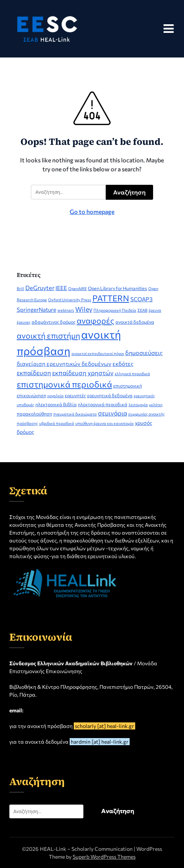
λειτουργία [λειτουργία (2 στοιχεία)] (138, 405)
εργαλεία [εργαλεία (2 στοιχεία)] (55, 396)
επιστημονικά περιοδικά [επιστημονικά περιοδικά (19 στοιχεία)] (64, 384)
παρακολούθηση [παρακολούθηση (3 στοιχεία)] (34, 414)
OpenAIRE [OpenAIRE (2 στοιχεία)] (77, 288)
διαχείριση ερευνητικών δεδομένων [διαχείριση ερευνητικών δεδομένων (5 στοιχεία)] (64, 364)
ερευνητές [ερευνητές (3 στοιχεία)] (75, 395)
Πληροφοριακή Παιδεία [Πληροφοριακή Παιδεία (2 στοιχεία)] (115, 310)
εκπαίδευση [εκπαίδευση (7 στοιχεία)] (34, 373)
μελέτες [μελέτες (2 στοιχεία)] (156, 405)
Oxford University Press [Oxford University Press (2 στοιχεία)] (70, 300)
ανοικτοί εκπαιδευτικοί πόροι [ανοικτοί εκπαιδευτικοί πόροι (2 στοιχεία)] (98, 353)
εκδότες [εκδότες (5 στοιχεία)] (123, 364)
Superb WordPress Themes (104, 857)
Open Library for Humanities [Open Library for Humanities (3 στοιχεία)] (118, 288)
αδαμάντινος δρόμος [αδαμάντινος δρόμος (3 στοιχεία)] (54, 322)
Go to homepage (92, 211)
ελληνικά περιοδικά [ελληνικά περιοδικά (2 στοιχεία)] (132, 374)
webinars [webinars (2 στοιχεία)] (66, 310)
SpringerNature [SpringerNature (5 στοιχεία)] (37, 309)
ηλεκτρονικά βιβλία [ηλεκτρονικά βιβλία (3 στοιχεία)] (56, 404)
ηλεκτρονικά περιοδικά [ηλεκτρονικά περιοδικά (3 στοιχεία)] (103, 404)
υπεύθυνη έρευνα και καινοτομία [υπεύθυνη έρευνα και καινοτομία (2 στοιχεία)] (104, 423)
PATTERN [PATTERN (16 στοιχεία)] (111, 298)
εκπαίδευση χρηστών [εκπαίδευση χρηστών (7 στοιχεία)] (83, 373)
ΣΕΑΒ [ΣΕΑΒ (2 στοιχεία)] (142, 310)
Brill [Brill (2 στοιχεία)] (20, 288)
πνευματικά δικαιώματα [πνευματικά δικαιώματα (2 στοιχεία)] (75, 414)
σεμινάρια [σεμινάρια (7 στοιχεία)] (112, 413)
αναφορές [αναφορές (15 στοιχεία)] (96, 320)
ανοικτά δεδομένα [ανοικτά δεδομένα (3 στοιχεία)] (135, 322)
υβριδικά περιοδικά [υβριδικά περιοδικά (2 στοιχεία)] (57, 423)
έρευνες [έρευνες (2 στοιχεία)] (24, 322)
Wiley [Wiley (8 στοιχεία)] (84, 309)
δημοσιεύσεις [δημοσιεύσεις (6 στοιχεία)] (144, 352)
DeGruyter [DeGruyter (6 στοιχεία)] (40, 287)
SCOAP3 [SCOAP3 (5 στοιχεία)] (142, 299)
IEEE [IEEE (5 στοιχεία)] (61, 288)
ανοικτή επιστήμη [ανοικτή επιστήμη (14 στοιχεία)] (48, 335)
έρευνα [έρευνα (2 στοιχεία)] (155, 310)
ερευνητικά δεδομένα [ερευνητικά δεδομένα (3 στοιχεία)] (110, 395)
